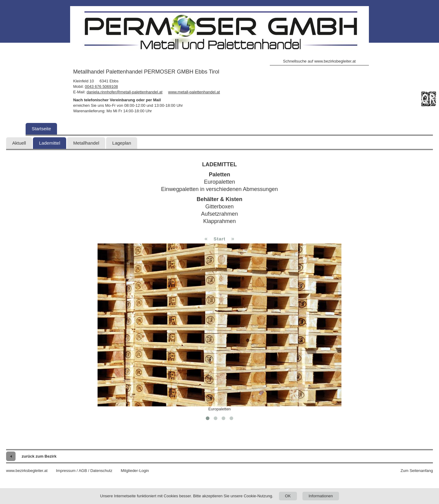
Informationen (321, 496)
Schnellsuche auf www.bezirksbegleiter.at (319, 61)
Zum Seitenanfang (417, 471)
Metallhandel (86, 143)
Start (219, 239)
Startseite (41, 129)
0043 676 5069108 (101, 86)
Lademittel (50, 143)
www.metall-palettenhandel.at (194, 92)
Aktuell (19, 143)
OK (288, 496)
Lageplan (122, 143)
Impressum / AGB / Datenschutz (84, 471)
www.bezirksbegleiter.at (27, 471)
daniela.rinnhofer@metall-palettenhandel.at (125, 92)
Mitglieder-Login (135, 471)
